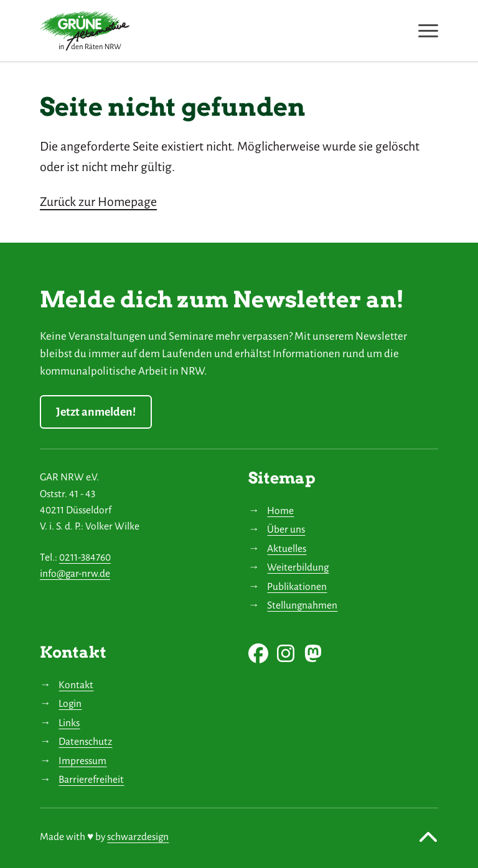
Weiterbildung (298, 567)
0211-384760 (85, 557)
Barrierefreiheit (91, 779)
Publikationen (297, 586)
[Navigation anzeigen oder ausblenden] (428, 31)
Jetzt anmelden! (96, 412)
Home (280, 511)
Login (70, 703)
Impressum (82, 761)
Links (69, 723)
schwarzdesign (138, 837)
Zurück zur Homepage (98, 202)
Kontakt (76, 685)
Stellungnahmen (302, 605)
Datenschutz (85, 741)
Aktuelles (287, 548)
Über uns (286, 529)
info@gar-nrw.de (75, 573)
